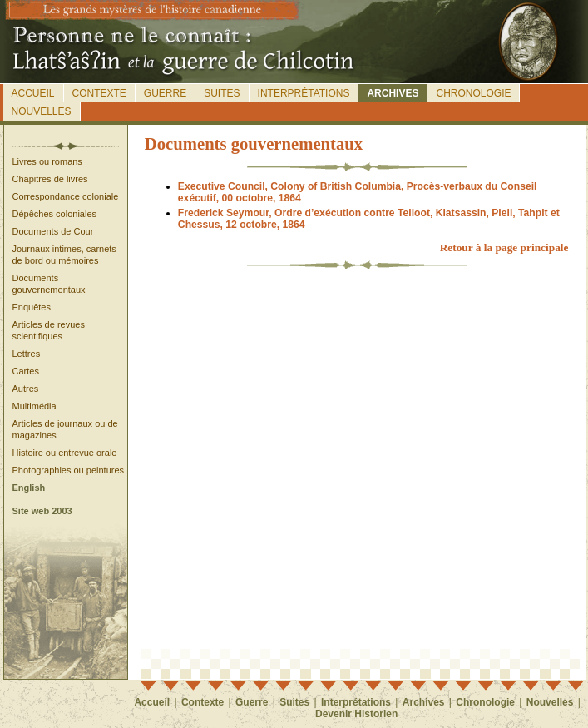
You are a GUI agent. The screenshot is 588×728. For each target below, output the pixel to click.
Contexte (99, 93)
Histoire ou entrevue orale (65, 453)
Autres (26, 389)
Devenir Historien (356, 714)
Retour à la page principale (504, 248)
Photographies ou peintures (69, 470)
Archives (393, 93)
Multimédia (35, 406)
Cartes (26, 371)
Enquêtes (32, 307)
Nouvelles (42, 111)
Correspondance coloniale (66, 196)
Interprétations (304, 93)
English (29, 488)
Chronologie (473, 93)
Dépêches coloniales (55, 214)
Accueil (33, 93)
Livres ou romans (47, 161)
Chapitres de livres (50, 179)
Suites (222, 93)
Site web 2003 (42, 511)
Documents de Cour (53, 231)
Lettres (27, 354)
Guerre (165, 93)
